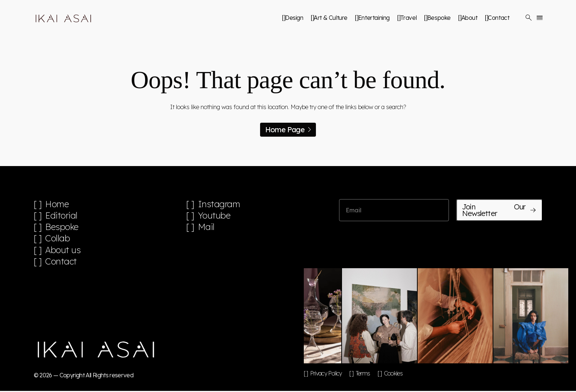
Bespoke (439, 18)
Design (294, 18)
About (469, 18)
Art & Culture (331, 18)
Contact (498, 18)
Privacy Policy (326, 374)
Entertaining (374, 18)
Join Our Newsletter (499, 210)
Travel (409, 18)
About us (63, 251)
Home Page (288, 130)
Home (57, 204)
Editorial (62, 216)
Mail (206, 227)
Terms (363, 374)
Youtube (215, 216)
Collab (58, 239)
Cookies (393, 374)
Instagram (219, 204)
